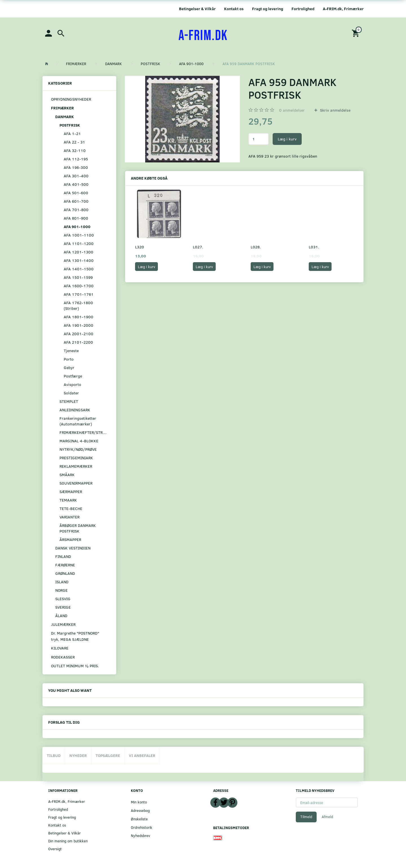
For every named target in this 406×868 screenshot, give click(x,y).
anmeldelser (292, 110)
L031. (314, 247)
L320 (140, 247)
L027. (198, 247)
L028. (256, 247)
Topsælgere (108, 755)
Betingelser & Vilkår (197, 9)
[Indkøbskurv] (356, 33)
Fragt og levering (268, 9)
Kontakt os (234, 9)
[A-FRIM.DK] (203, 36)
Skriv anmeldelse (335, 110)
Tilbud (54, 755)
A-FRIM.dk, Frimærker (343, 9)
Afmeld (327, 817)
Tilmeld (306, 817)
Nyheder (78, 755)
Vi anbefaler (142, 755)
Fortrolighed (303, 9)
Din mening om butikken (68, 841)
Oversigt (55, 849)
